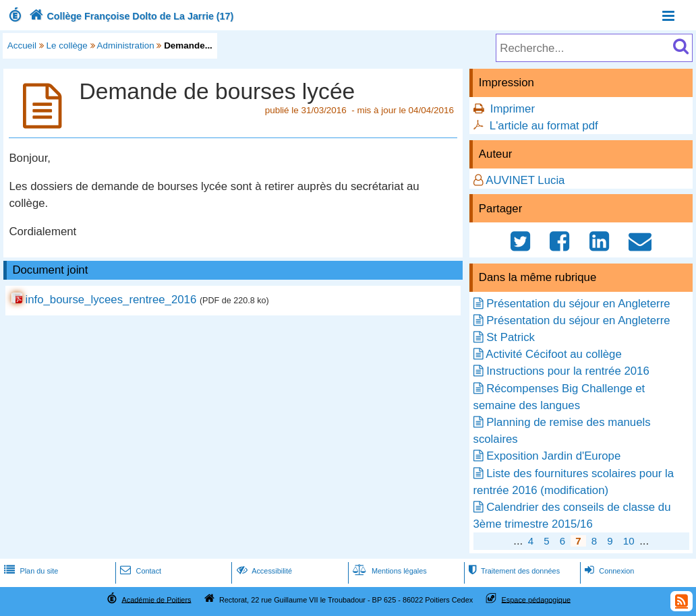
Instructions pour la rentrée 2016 (568, 371)
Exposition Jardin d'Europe (553, 456)
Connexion (608, 571)
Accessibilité (263, 571)
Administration (126, 45)
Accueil (22, 45)
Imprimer (513, 109)
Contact (139, 571)
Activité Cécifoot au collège (553, 354)
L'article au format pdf (544, 126)
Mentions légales (388, 571)
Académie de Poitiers (156, 599)
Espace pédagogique (536, 599)
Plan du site (30, 571)
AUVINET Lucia (525, 180)
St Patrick (511, 337)
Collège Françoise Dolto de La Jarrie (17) (130, 16)
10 (629, 541)
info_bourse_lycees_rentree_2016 (111, 300)
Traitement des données (513, 571)
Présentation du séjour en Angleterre (578, 304)
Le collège (67, 45)
